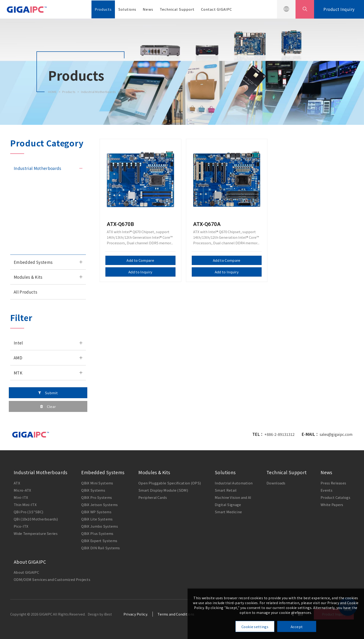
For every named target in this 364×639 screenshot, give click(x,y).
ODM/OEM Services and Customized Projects (52, 579)
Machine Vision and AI (233, 497)
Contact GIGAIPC (216, 9)
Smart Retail (226, 490)
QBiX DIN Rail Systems (101, 548)
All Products (25, 292)
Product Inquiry (339, 9)
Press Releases (333, 483)
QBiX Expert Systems (99, 541)
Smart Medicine (228, 512)
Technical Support (177, 9)
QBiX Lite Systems (97, 519)
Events (327, 490)
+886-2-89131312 (279, 434)
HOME (52, 92)
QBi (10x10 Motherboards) (36, 519)
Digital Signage (228, 505)
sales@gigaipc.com (336, 434)
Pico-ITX (21, 240)
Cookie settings (255, 627)
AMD (18, 358)
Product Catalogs (335, 497)
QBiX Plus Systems (97, 533)
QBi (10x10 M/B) (26, 230)
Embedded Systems (33, 262)
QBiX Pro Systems (97, 497)
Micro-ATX (22, 190)
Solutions (127, 9)
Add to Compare (140, 260)
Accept (297, 627)
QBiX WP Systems (96, 512)
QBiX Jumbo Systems (99, 526)
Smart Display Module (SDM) (163, 490)
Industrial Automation (234, 483)
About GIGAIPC (30, 562)
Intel (18, 343)
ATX (124, 92)
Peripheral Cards (153, 497)
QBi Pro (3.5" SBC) (28, 220)
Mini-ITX (21, 200)
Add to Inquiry (140, 272)
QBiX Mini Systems (97, 483)
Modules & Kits (28, 277)
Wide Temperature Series (34, 249)
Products (103, 9)
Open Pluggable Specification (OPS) (170, 483)
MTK (18, 373)
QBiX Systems (93, 490)
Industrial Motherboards (98, 92)
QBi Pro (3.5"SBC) (28, 512)
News (148, 9)
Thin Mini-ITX (25, 210)
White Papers (332, 505)
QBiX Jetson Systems (99, 505)
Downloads (276, 483)
